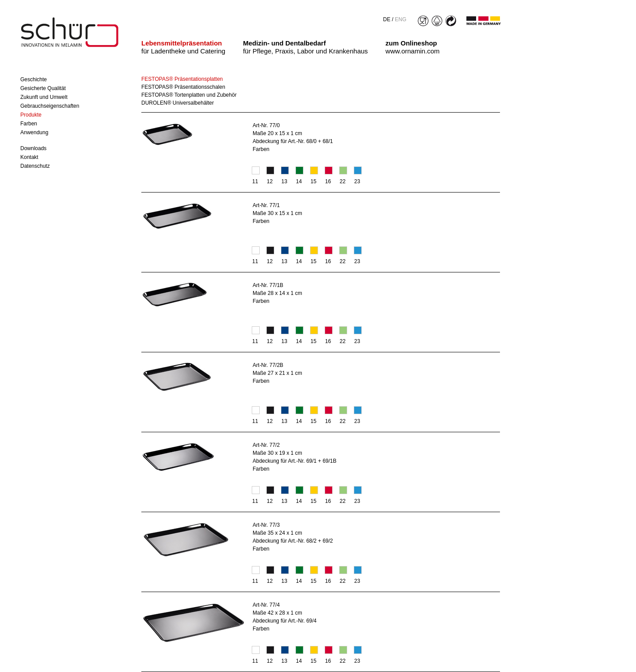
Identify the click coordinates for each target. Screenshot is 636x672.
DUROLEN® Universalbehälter (178, 103)
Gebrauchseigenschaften (50, 106)
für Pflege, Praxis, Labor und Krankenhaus (305, 47)
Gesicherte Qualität (43, 88)
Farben (29, 124)
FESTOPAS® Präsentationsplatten (182, 79)
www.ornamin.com (413, 47)
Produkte (31, 115)
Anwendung (34, 132)
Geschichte (34, 79)
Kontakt (29, 157)
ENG (401, 19)
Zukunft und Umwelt (44, 97)
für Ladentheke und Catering (183, 47)
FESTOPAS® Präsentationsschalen (183, 87)
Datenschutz (35, 166)
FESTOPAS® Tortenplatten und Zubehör (189, 95)
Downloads (33, 148)
